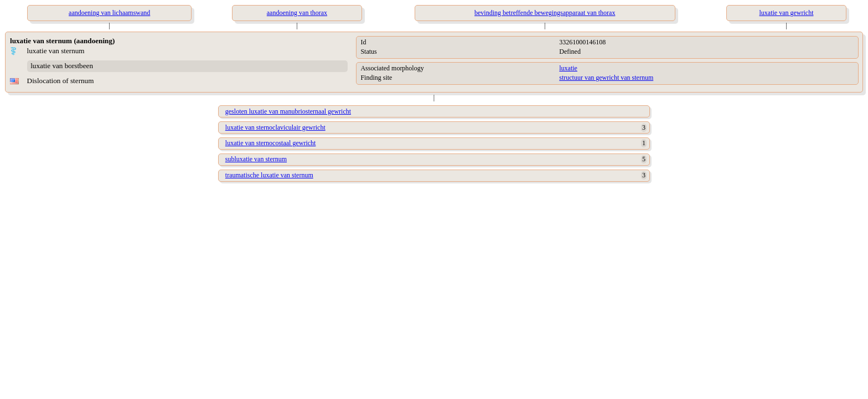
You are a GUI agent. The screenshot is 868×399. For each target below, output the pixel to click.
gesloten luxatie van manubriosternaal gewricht (288, 111)
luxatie (568, 68)
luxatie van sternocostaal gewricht (271, 143)
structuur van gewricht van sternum (606, 78)
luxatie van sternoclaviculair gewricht (275, 127)
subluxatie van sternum (256, 159)
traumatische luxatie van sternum (269, 175)
